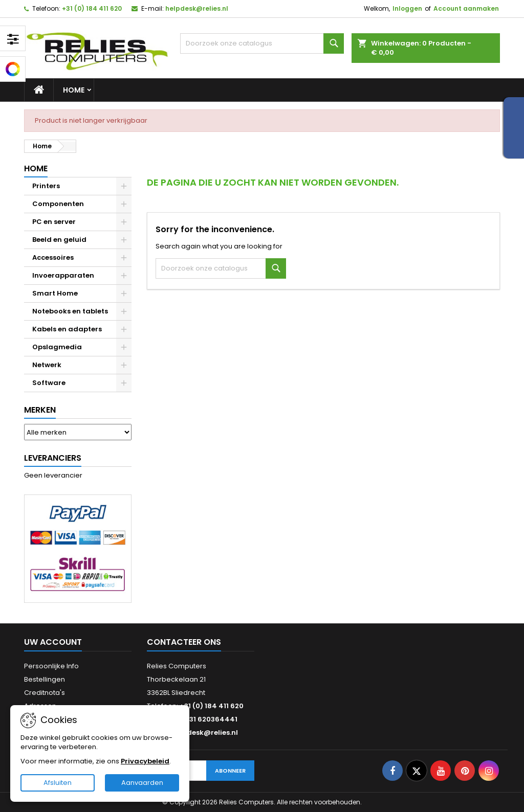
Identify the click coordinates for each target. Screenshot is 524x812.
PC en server (54, 222)
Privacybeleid (145, 761)
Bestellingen (45, 679)
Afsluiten (58, 783)
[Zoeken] (262, 43)
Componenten (58, 204)
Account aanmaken (466, 8)
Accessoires (53, 257)
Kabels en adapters (67, 329)
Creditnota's (45, 693)
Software (49, 383)
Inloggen (407, 8)
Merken (40, 410)
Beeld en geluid (59, 240)
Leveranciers (53, 458)
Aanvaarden (142, 783)
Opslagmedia (57, 347)
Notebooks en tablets (70, 311)
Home (74, 90)
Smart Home (55, 293)
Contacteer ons (184, 642)
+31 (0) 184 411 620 (92, 8)
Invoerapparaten (63, 275)
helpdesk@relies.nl (197, 8)
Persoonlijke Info (51, 666)
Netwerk (47, 365)
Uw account (53, 642)
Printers (46, 186)
